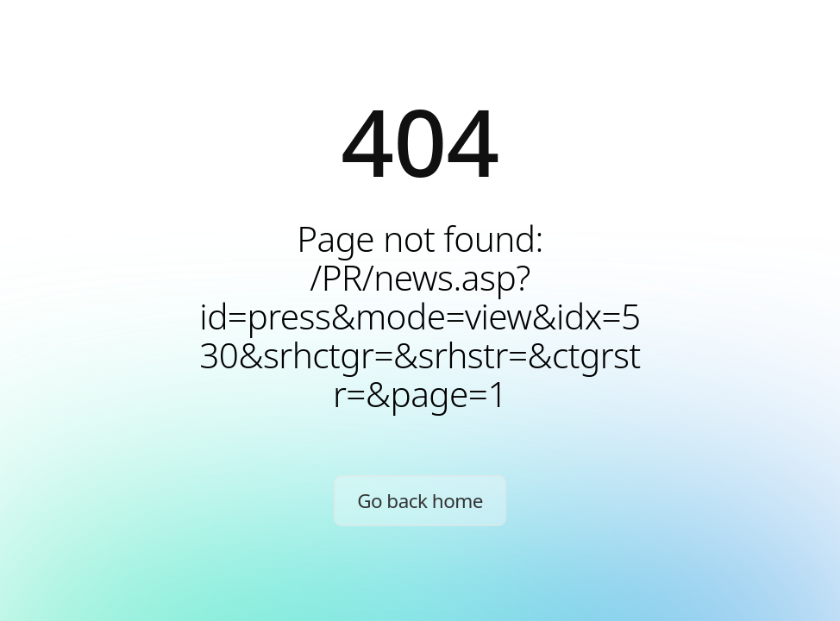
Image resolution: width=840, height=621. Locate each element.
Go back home (420, 501)
